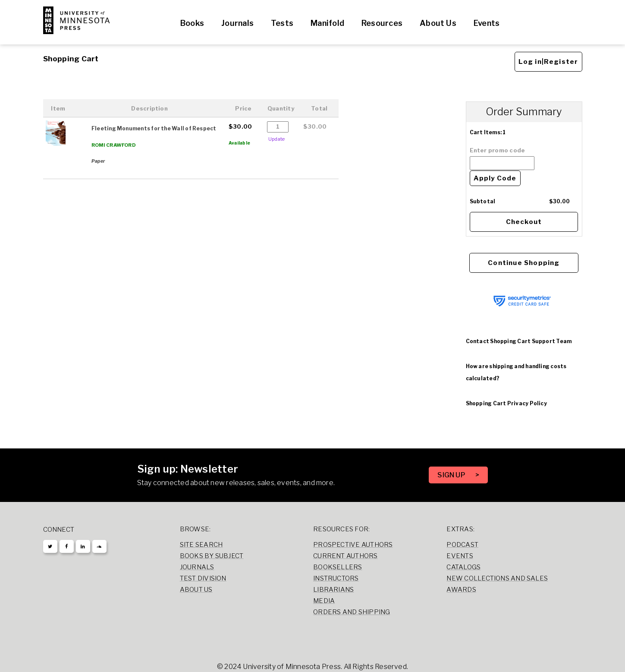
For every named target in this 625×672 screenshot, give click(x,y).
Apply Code (495, 178)
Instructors (336, 578)
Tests (282, 23)
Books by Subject (212, 556)
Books (192, 23)
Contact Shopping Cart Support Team (519, 341)
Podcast (462, 545)
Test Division (203, 578)
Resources (382, 23)
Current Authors (345, 556)
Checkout (524, 222)
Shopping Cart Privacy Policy (506, 403)
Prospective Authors (353, 545)
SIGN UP (452, 475)
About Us (438, 23)
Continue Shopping (524, 263)
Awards (461, 590)
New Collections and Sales (497, 578)
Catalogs (463, 567)
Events (487, 23)
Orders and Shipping (352, 612)
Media (324, 601)
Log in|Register (548, 62)
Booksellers (338, 567)
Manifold (327, 23)
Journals (237, 23)
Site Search (201, 545)
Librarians (333, 590)
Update (276, 139)
